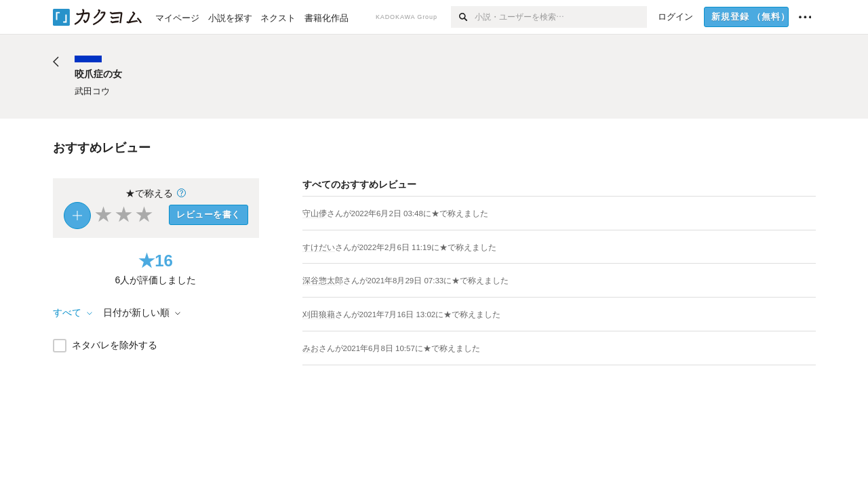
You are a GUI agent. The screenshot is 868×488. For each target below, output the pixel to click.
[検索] (463, 17)
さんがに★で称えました (408, 213)
